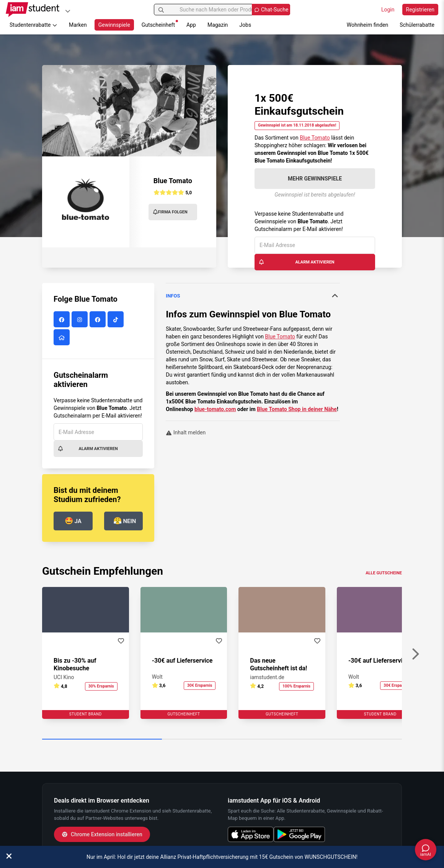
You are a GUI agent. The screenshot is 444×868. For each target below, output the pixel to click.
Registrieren (420, 10)
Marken (78, 25)
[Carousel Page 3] (342, 740)
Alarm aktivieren (296, 262)
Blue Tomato (315, 138)
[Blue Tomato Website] (63, 338)
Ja (73, 521)
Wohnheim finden (367, 25)
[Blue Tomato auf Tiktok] (117, 320)
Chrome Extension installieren (102, 834)
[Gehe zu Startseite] (33, 10)
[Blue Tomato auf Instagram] (81, 320)
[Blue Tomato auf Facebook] (63, 320)
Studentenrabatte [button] (33, 25)
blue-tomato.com (215, 409)
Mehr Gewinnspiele (315, 179)
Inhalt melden (186, 432)
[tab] (253, 296)
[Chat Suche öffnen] (271, 10)
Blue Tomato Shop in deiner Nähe (297, 409)
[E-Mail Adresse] (315, 245)
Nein (125, 521)
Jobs (245, 25)
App (191, 25)
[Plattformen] (68, 11)
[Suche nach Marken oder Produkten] (222, 10)
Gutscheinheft (160, 24)
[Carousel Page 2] (222, 740)
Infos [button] (253, 296)
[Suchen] (161, 10)
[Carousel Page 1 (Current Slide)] (102, 740)
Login (388, 10)
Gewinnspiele (114, 25)
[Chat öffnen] (426, 850)
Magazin (218, 25)
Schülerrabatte (417, 25)
